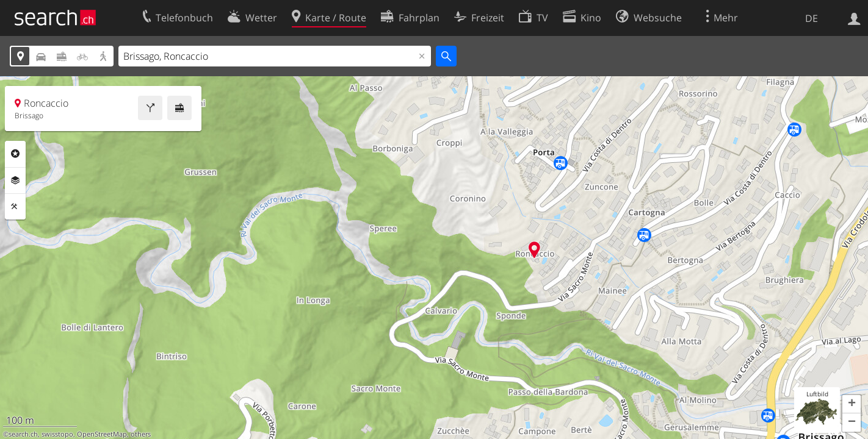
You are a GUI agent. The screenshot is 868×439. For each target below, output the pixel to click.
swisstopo (57, 434)
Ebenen (15, 180)
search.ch (23, 434)
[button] (852, 404)
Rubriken (15, 154)
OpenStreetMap (102, 434)
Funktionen (15, 207)
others (141, 434)
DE (812, 18)
